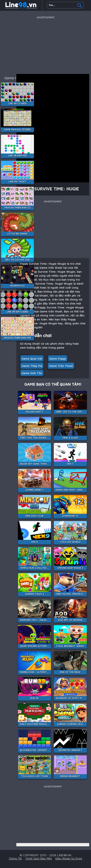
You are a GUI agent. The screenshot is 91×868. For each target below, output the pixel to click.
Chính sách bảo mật (39, 858)
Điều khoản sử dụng (69, 858)
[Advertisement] (45, 45)
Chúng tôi (15, 858)
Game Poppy (58, 359)
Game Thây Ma (32, 366)
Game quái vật (32, 359)
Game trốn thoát (61, 366)
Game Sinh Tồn (32, 373)
